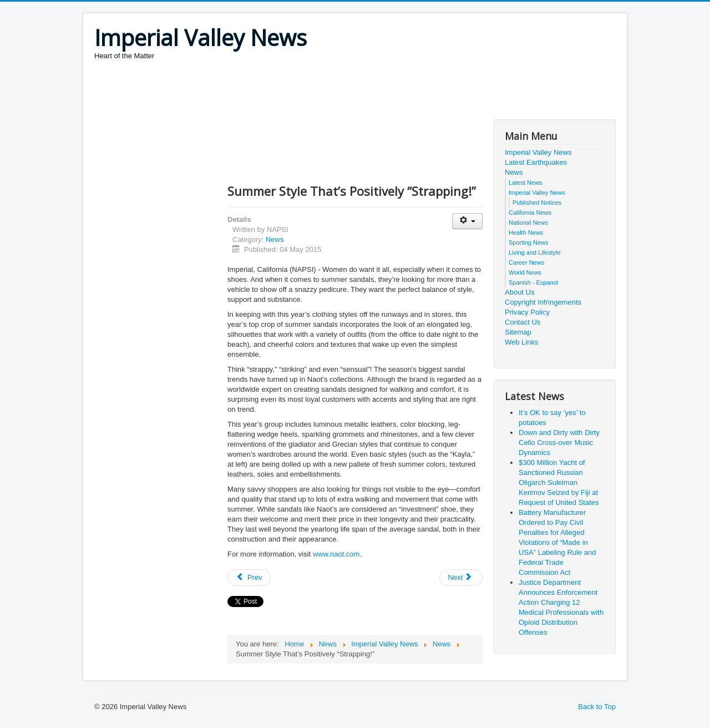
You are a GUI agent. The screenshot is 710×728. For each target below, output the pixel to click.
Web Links (521, 342)
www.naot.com (336, 554)
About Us (519, 292)
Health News (526, 232)
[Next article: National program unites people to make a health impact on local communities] (461, 578)
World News (525, 272)
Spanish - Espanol (533, 282)
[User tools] (467, 221)
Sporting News (529, 242)
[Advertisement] (296, 92)
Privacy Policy (527, 312)
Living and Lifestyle (535, 252)
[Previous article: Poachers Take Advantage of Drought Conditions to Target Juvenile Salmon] (249, 578)
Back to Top (597, 707)
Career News (526, 262)
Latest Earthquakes (536, 162)
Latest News (526, 183)
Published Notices (537, 203)
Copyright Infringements (543, 302)
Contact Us (523, 322)
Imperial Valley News (538, 152)
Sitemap (518, 332)
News (275, 239)
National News (528, 223)
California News (530, 213)
